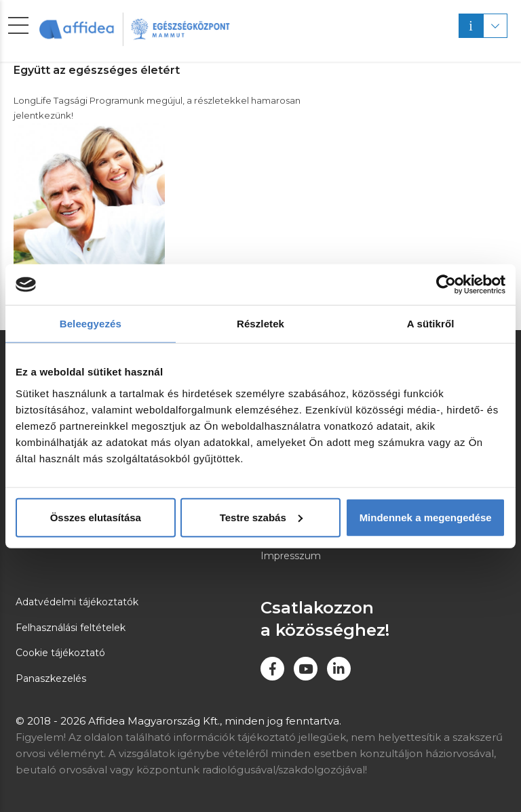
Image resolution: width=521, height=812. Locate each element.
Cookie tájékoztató (60, 653)
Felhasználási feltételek (71, 628)
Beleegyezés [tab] (91, 324)
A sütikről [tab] (431, 324)
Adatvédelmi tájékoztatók (77, 602)
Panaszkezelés (51, 678)
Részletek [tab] (260, 324)
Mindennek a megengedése (426, 517)
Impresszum (291, 556)
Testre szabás (261, 517)
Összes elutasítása (96, 517)
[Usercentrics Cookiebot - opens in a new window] (446, 285)
